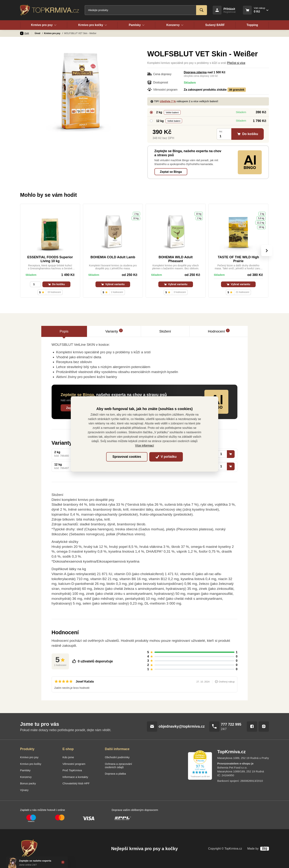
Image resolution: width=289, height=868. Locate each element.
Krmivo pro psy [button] (44, 25)
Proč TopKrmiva (72, 770)
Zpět (25, 33)
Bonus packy (28, 783)
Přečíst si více (236, 63)
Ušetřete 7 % (168, 101)
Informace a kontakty (75, 777)
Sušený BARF (215, 25)
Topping (252, 25)
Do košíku (56, 284)
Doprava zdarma (195, 72)
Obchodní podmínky (117, 757)
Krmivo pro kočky (31, 764)
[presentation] (267, 251)
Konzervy (26, 777)
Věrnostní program (74, 764)
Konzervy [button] (175, 25)
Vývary (24, 790)
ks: (221, 131)
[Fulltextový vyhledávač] (146, 10)
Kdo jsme (68, 757)
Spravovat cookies (127, 457)
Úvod (38, 33)
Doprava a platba (115, 774)
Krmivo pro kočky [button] (93, 25)
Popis (64, 331)
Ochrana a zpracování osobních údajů (118, 765)
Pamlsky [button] (137, 25)
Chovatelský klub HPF (76, 783)
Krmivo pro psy (52, 33)
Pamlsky (25, 770)
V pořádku (166, 457)
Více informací (144, 446)
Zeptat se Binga (171, 172)
